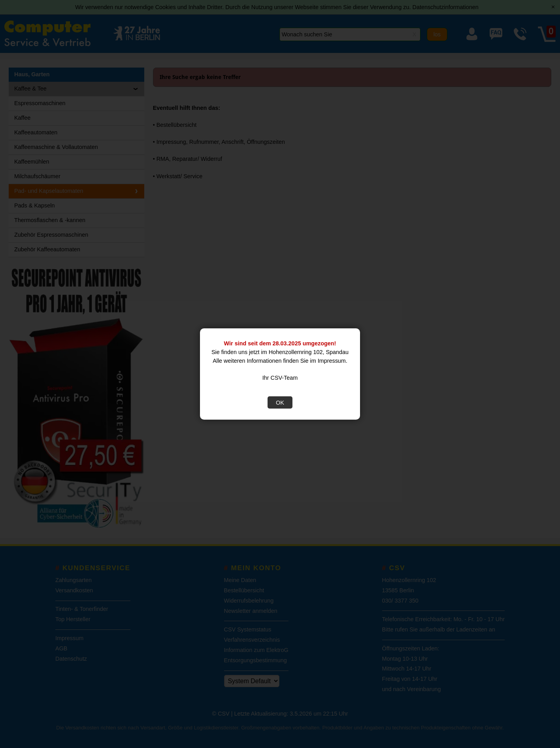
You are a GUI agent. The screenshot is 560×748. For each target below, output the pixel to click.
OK (280, 403)
